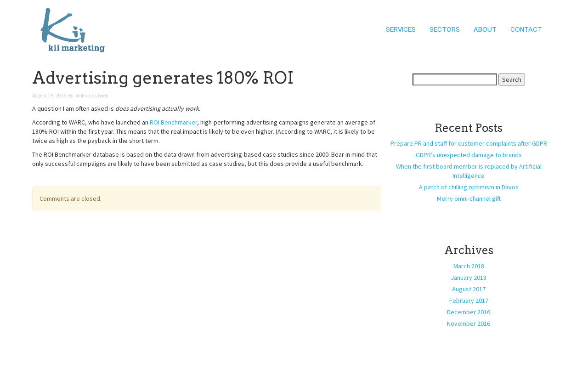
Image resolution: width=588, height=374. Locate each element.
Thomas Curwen (91, 96)
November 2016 (469, 323)
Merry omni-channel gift (469, 198)
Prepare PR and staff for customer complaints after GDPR (469, 143)
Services (401, 30)
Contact (526, 30)
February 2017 (469, 300)
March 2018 (469, 266)
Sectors (445, 30)
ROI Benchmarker (173, 122)
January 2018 (469, 278)
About (485, 30)
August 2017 (469, 289)
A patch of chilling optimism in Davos (469, 187)
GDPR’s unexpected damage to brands (469, 155)
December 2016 (469, 312)
